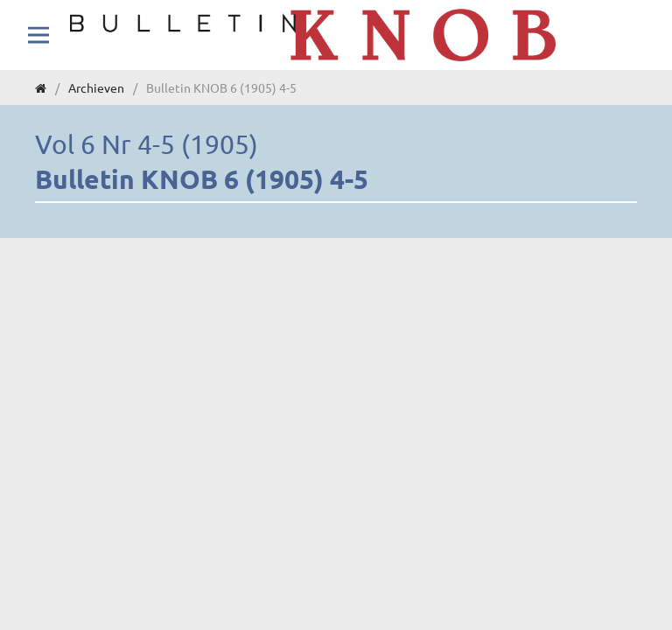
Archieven (96, 87)
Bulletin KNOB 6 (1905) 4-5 (202, 179)
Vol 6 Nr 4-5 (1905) (147, 144)
